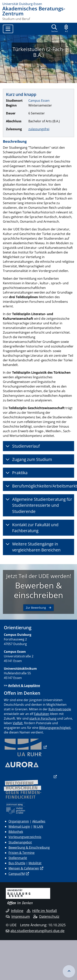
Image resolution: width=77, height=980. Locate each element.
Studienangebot (20, 842)
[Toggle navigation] (8, 29)
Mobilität (35, 863)
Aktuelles (39, 821)
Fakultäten (42, 714)
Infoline (15, 911)
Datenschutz (46, 916)
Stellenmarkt (18, 858)
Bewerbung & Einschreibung (29, 847)
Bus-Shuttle (17, 863)
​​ (23, 747)
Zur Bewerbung (36, 608)
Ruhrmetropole (60, 709)
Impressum (18, 916)
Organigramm (19, 821)
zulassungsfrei (39, 129)
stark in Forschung (43, 718)
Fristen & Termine (22, 853)
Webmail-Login (19, 826)
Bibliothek (16, 832)
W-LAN (38, 826)
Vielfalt (18, 723)
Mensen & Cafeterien (24, 868)
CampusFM (17, 874)
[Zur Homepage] (38, 4)
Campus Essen (39, 101)
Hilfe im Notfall (42, 911)
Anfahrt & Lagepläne (24, 685)
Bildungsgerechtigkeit (55, 728)
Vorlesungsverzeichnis (25, 837)
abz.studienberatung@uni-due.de (37, 931)
